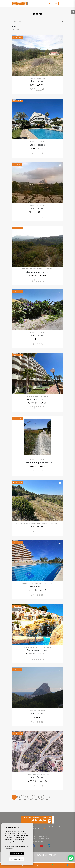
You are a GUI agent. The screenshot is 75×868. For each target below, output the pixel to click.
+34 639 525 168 (38, 841)
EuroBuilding (20, 4)
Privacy (52, 855)
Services (52, 826)
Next (60, 55)
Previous (14, 55)
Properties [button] (41, 826)
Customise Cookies (17, 859)
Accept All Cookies (17, 854)
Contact (37, 828)
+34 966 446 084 (44, 839)
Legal (45, 855)
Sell (60, 826)
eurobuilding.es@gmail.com (39, 836)
